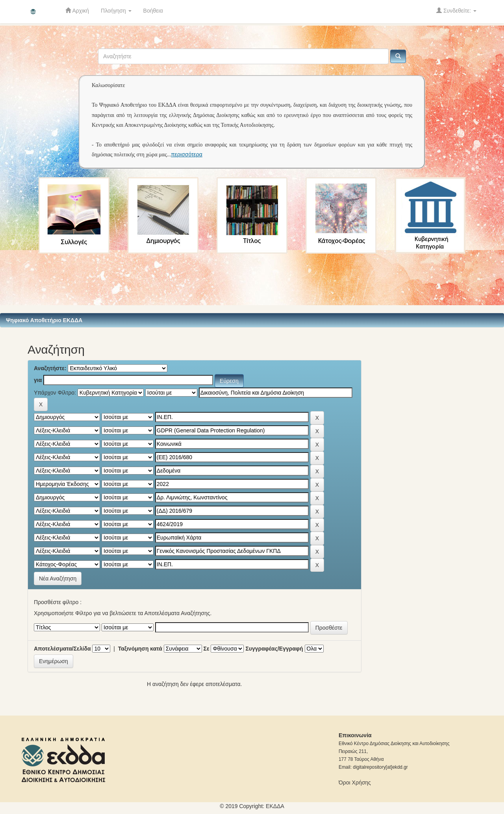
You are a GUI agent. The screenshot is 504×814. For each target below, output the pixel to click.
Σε (207, 649)
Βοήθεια (153, 11)
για (38, 380)
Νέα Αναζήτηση (58, 579)
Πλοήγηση (116, 11)
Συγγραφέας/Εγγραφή (274, 649)
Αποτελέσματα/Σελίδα (62, 649)
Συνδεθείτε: (456, 10)
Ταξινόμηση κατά (140, 649)
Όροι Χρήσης (355, 782)
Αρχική (77, 10)
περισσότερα (187, 154)
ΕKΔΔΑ (275, 806)
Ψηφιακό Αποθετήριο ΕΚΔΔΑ (44, 320)
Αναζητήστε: (50, 368)
